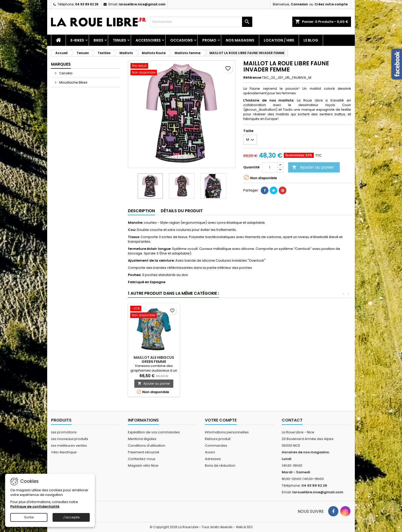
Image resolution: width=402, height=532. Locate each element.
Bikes (98, 40)
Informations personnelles (227, 432)
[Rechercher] (201, 22)
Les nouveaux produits (70, 439)
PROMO (209, 40)
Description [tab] (141, 211)
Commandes (216, 446)
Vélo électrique (64, 452)
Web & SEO (244, 527)
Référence (252, 78)
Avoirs (210, 452)
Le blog (311, 40)
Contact (292, 420)
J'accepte (71, 517)
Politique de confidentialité (35, 507)
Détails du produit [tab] (182, 211)
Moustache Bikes (73, 82)
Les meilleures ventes (69, 446)
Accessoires (148, 40)
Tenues (119, 40)
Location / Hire (279, 40)
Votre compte (221, 420)
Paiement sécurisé (144, 452)
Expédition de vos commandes (154, 432)
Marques (61, 64)
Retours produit (218, 439)
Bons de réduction (220, 465)
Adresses (213, 459)
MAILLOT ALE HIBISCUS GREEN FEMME (154, 360)
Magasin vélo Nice (143, 465)
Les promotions (64, 432)
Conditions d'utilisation (147, 446)
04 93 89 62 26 (87, 4)
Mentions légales (142, 439)
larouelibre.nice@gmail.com (142, 4)
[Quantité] (270, 167)
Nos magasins (240, 40)
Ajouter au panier (313, 167)
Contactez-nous (142, 459)
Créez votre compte (331, 4)
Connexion (299, 4)
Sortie (29, 517)
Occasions (182, 40)
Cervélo (66, 73)
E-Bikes (77, 40)
